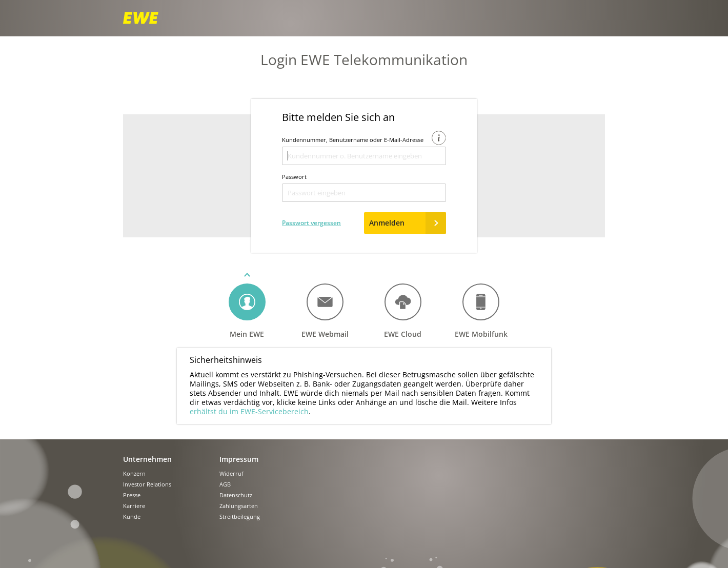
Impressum (239, 459)
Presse (132, 495)
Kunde (132, 517)
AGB (225, 485)
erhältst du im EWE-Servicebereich (249, 411)
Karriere (134, 506)
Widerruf (231, 474)
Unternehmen (147, 459)
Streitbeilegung (240, 517)
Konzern (134, 474)
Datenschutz (236, 495)
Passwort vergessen (311, 223)
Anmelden (408, 223)
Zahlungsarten (239, 506)
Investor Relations (147, 485)
